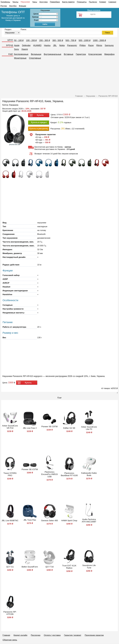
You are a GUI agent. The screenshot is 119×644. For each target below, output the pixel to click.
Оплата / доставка (52, 635)
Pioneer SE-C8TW (50, 427)
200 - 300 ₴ (44, 40)
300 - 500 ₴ (58, 40)
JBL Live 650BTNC (10, 521)
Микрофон (109, 54)
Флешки (22, 6)
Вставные (69, 54)
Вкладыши (36, 54)
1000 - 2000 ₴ (99, 40)
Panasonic (72, 45)
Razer (91, 45)
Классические (95, 54)
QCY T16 (50, 567)
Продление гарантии (94, 635)
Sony (16, 49)
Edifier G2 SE (69, 428)
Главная (6, 635)
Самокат (112, 2)
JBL (55, 45)
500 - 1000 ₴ (85, 40)
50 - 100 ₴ (19, 40)
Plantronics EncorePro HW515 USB (50, 474)
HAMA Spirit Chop (69, 521)
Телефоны (5, 2)
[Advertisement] (59, 78)
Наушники (25, 2)
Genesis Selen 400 (50, 521)
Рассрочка (36, 635)
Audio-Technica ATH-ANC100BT (89, 521)
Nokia (62, 45)
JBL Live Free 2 (30, 428)
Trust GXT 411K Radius (69, 567)
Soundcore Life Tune (89, 567)
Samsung (109, 45)
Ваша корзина (94, 10)
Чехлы (15, 2)
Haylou (47, 45)
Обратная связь (10, 640)
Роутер (4, 6)
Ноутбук (13, 6)
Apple (17, 45)
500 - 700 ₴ (71, 40)
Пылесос (93, 2)
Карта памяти (68, 2)
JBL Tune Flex (30, 520)
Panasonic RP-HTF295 (10, 613)
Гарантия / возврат (73, 635)
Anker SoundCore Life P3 (89, 428)
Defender (26, 45)
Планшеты (82, 2)
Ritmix (99, 45)
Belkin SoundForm (30, 567)
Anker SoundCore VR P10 (10, 427)
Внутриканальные (53, 54)
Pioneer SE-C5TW (30, 469)
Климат (103, 2)
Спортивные (35, 58)
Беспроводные (21, 54)
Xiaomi (25, 49)
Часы (35, 2)
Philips (83, 45)
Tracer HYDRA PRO (10, 474)
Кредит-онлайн (20, 635)
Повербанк (55, 2)
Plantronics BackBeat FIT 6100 (69, 474)
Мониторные (20, 58)
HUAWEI (37, 45)
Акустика (43, 2)
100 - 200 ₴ (31, 40)
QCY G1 (10, 567)
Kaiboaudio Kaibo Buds (89, 474)
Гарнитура (81, 54)
